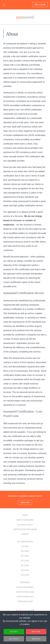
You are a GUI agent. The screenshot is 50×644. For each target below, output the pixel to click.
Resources (25, 582)
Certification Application (25, 529)
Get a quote (40, 5)
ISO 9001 (25, 546)
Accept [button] (14, 632)
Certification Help (25, 597)
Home (25, 515)
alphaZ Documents (25, 587)
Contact (25, 534)
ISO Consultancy (25, 525)
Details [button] (36, 639)
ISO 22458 (25, 575)
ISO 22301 (25, 565)
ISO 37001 (25, 570)
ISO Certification (25, 542)
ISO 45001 (25, 556)
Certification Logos (25, 592)
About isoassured (25, 520)
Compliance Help (25, 601)
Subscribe (25, 502)
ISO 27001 (25, 561)
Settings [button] (14, 639)
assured (25, 17)
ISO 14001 (25, 551)
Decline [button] (36, 632)
